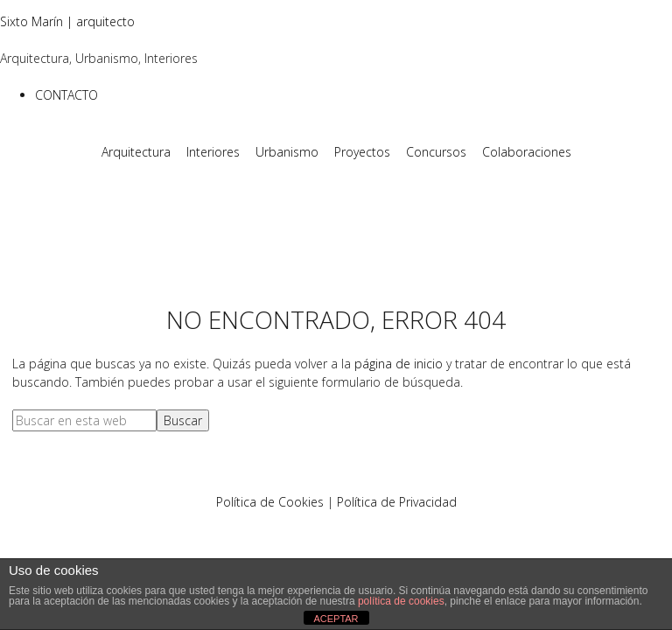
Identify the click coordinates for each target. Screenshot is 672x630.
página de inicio (399, 364)
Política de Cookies (270, 502)
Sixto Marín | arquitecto (67, 21)
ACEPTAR (336, 619)
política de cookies (401, 601)
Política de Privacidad (397, 502)
